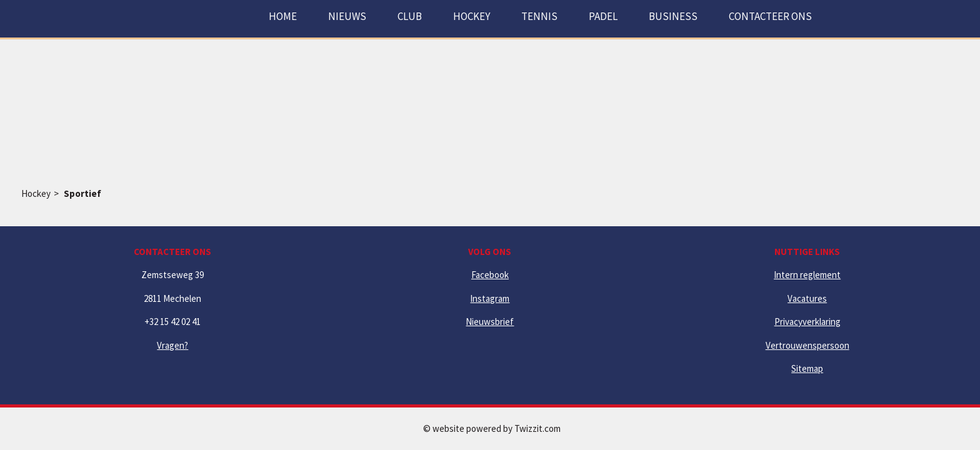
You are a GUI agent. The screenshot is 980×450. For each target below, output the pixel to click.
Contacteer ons (770, 16)
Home (283, 16)
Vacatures (807, 298)
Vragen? (172, 345)
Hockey (36, 193)
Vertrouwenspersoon (807, 345)
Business (673, 16)
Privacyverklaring (807, 322)
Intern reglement (807, 275)
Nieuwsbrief (490, 322)
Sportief (82, 193)
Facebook (490, 275)
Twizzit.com (537, 428)
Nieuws (347, 16)
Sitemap (807, 368)
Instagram (490, 298)
